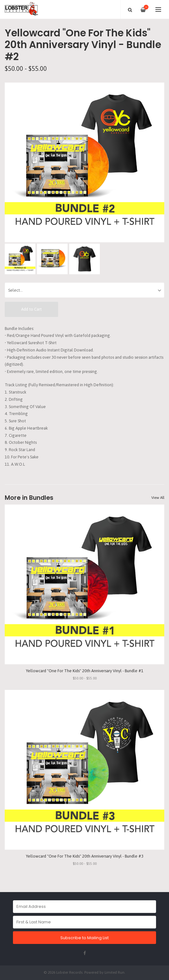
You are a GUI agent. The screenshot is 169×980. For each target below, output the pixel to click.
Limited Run (115, 972)
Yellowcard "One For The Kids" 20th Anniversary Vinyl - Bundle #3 (85, 856)
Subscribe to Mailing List (84, 938)
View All (158, 498)
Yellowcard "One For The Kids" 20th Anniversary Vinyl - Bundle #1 (85, 671)
